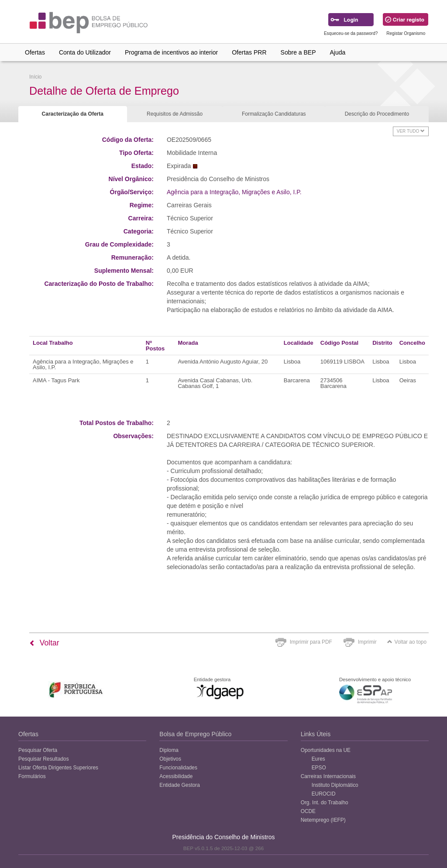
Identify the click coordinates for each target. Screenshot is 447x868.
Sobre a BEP (298, 52)
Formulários (32, 776)
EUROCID (324, 794)
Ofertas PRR (249, 52)
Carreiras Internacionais (328, 776)
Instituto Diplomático (335, 785)
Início (35, 77)
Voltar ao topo (407, 642)
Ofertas (35, 52)
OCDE (308, 811)
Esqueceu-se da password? (351, 33)
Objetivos (170, 759)
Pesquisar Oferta (38, 750)
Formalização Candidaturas (274, 114)
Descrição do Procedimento (377, 114)
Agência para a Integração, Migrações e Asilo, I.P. (234, 192)
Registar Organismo (406, 33)
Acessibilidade (176, 776)
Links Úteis (316, 734)
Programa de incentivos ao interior (171, 52)
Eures (318, 759)
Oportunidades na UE (326, 750)
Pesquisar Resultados (44, 759)
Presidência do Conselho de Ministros (223, 837)
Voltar (44, 643)
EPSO (319, 768)
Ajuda (338, 52)
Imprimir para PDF (311, 642)
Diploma (169, 750)
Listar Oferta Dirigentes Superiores (58, 768)
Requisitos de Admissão (175, 114)
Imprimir (367, 642)
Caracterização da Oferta (73, 114)
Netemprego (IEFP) (323, 820)
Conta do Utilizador (85, 52)
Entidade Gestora (180, 785)
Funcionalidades (178, 768)
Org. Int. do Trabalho (325, 803)
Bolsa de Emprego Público (195, 734)
